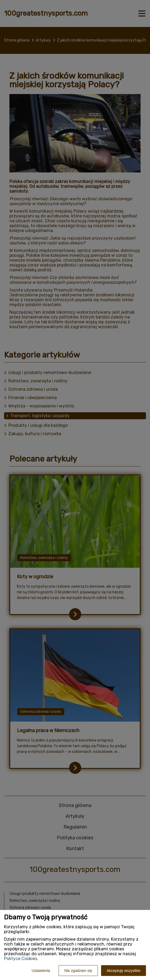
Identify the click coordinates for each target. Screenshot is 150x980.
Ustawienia (41, 971)
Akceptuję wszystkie (124, 971)
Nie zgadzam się (78, 971)
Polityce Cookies (21, 959)
